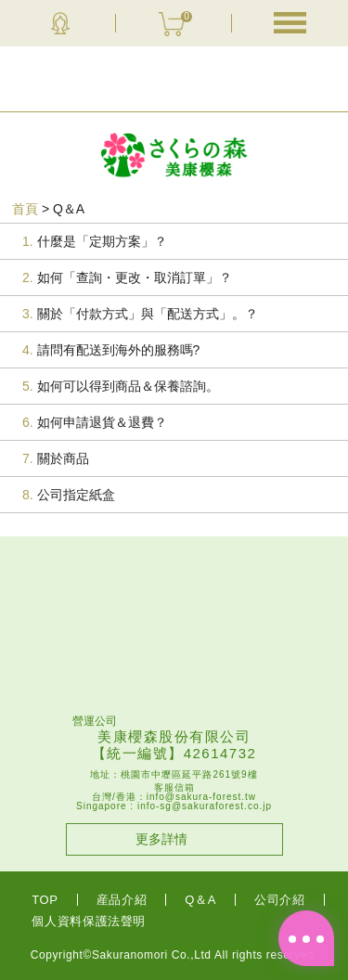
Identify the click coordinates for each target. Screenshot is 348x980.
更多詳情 (161, 839)
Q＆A (200, 900)
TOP (45, 900)
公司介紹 (280, 900)
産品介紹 (122, 900)
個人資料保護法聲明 (89, 921)
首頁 (25, 209)
